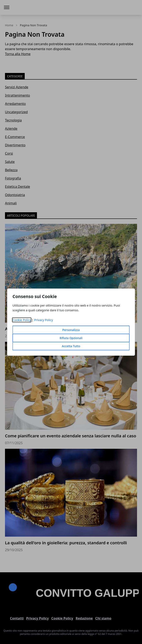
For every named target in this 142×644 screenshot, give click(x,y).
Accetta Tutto (71, 346)
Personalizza (71, 330)
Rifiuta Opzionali (71, 338)
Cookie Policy (22, 320)
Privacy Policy (43, 320)
